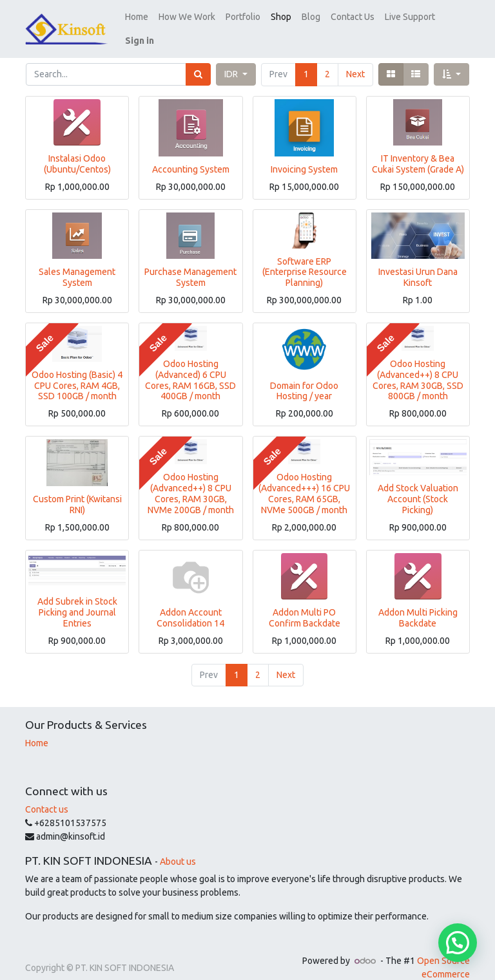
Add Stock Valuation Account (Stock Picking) (418, 482)
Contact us (47, 793)
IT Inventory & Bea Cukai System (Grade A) (418, 147)
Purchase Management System (190, 260)
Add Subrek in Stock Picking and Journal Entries (77, 596)
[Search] (198, 58)
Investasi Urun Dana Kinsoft (418, 260)
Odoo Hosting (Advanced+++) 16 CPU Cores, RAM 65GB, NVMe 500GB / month (304, 476)
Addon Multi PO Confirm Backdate (305, 601)
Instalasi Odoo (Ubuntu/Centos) (77, 147)
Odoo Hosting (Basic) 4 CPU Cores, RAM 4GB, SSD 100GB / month (77, 369)
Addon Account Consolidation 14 (190, 601)
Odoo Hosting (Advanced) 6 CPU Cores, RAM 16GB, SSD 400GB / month (190, 363)
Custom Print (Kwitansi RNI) (77, 488)
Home (37, 726)
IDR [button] (232, 57)
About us (178, 845)
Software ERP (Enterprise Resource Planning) (305, 256)
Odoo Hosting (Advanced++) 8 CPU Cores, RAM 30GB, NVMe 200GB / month (191, 476)
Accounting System (191, 153)
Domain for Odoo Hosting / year (304, 374)
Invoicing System (304, 153)
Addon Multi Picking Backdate (418, 601)
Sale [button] (44, 326)
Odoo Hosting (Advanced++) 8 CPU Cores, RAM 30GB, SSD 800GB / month (418, 363)
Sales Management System (77, 260)
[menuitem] (170, 21)
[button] (421, 21)
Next (355, 57)
